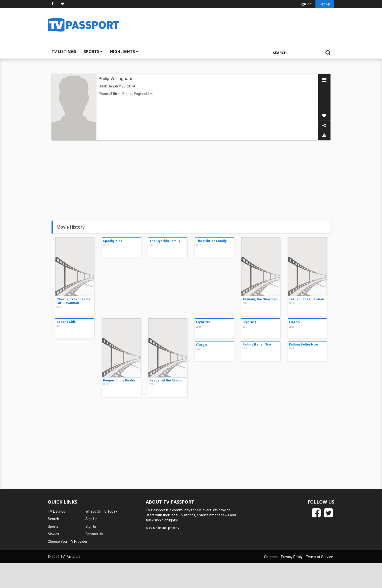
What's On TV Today (101, 511)
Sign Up (325, 4)
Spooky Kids (113, 241)
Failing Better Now (257, 344)
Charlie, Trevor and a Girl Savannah (74, 301)
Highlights (124, 52)
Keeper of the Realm (119, 380)
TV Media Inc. (158, 528)
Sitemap (271, 557)
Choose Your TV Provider (68, 542)
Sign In (91, 526)
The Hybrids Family (165, 241)
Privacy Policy (292, 557)
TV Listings (64, 52)
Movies (53, 534)
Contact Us (94, 534)
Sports (93, 52)
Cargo (294, 322)
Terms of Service (319, 557)
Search (53, 519)
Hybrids (203, 322)
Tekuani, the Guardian (260, 299)
